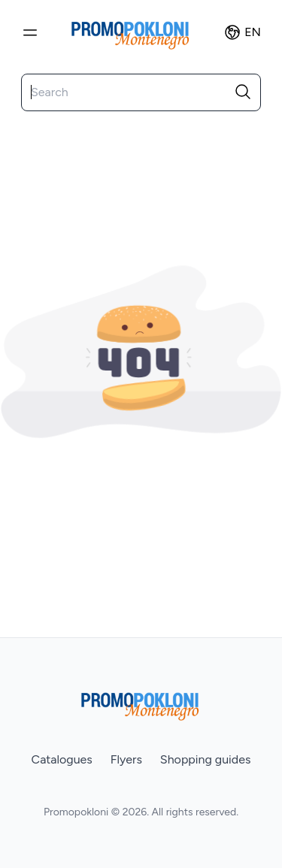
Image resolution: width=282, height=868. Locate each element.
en (242, 32)
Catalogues (62, 759)
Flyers (126, 759)
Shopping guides (206, 759)
